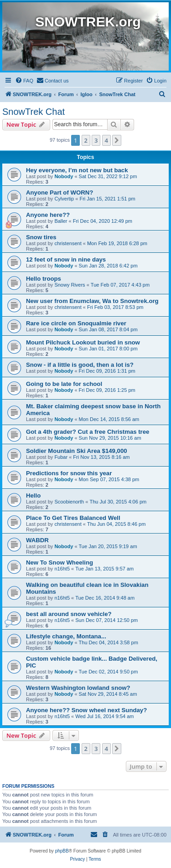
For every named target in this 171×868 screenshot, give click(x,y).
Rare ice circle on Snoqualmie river (76, 323)
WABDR (37, 540)
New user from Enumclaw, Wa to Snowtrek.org (92, 301)
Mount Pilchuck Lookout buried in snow (83, 342)
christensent (68, 243)
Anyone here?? (48, 215)
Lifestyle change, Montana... (66, 636)
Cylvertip (64, 199)
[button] (117, 140)
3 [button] (96, 140)
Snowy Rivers (70, 285)
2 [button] (86, 140)
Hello (33, 496)
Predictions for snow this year (69, 473)
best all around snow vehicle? (69, 614)
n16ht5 (62, 569)
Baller (61, 221)
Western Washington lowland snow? (78, 688)
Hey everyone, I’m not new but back (77, 170)
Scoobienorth (69, 502)
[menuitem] (24, 81)
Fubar (61, 457)
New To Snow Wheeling (60, 562)
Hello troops (44, 279)
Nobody (64, 176)
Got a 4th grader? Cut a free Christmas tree (88, 432)
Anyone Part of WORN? (60, 193)
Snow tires (41, 237)
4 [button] (106, 140)
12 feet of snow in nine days (66, 259)
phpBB (62, 851)
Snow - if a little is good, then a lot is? (80, 365)
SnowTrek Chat (34, 112)
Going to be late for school (64, 384)
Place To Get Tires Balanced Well (73, 518)
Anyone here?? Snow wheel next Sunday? (86, 710)
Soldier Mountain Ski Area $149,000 (77, 451)
